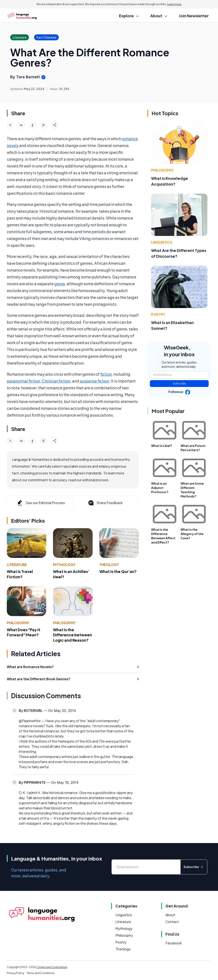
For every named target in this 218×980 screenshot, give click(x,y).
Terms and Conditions (41, 973)
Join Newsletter (194, 16)
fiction (106, 374)
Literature (17, 565)
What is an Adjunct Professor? (160, 488)
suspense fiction (94, 381)
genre (60, 284)
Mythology (64, 565)
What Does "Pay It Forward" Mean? (24, 632)
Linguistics (162, 242)
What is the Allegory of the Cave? (192, 534)
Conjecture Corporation (52, 967)
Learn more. (174, 4)
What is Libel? (162, 446)
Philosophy (18, 623)
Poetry (158, 314)
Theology (109, 565)
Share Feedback (105, 503)
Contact (172, 922)
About (170, 915)
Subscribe (179, 383)
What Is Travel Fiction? (20, 574)
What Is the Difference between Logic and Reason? (72, 635)
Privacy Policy (15, 973)
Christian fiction (56, 381)
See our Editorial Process (41, 503)
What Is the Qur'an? (118, 571)
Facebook (174, 943)
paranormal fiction (23, 381)
